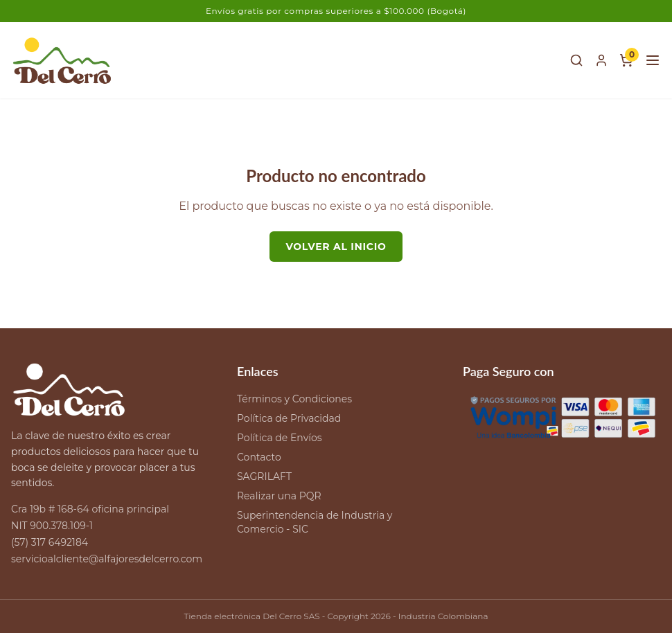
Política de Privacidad (289, 418)
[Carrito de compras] (626, 60)
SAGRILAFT (264, 476)
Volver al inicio (336, 247)
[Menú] (653, 60)
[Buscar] (576, 60)
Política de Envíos (280, 438)
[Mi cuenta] (601, 60)
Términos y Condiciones (294, 399)
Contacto (259, 457)
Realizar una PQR (279, 496)
